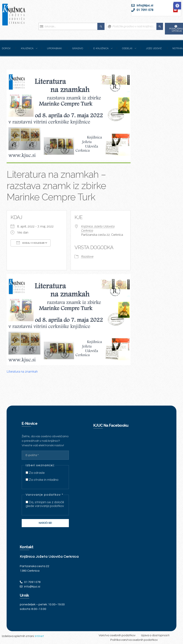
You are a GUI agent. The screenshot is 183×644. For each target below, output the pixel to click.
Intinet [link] (39, 636)
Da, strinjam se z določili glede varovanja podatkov (45, 504)
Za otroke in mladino (42, 480)
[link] (177, 6)
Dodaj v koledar (31, 243)
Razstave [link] (87, 257)
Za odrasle (35, 473)
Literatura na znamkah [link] (22, 372)
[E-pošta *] (45, 455)
